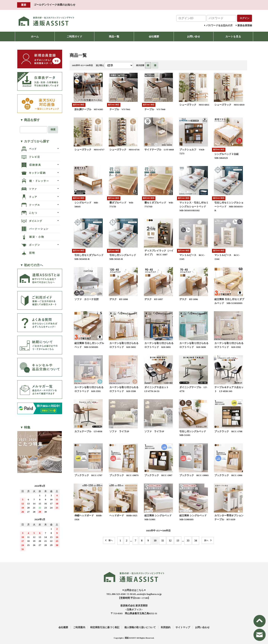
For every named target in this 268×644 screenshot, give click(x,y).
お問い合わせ (202, 627)
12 (170, 541)
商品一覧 (114, 36)
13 (178, 541)
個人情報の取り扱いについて (140, 627)
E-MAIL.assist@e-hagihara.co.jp (145, 594)
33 (188, 541)
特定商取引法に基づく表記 (105, 627)
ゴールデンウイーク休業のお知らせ (55, 5)
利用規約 (166, 627)
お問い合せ (194, 36)
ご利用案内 (79, 627)
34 (196, 541)
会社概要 (154, 36)
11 (163, 541)
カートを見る (233, 36)
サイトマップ (183, 627)
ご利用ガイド (74, 36)
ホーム (35, 36)
